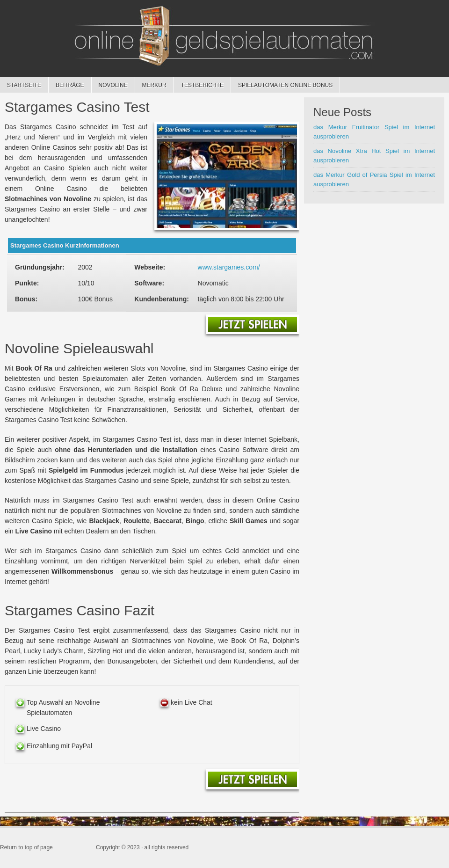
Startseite (24, 85)
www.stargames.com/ (229, 267)
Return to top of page (26, 847)
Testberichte (199, 85)
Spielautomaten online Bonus (285, 85)
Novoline (110, 85)
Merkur (151, 85)
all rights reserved (167, 847)
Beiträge (70, 85)
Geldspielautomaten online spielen (224, 37)
